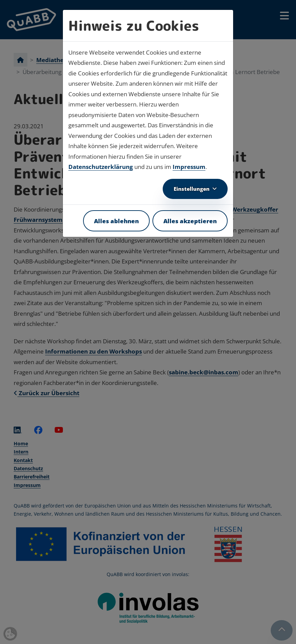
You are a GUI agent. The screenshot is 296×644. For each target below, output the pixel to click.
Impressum (189, 167)
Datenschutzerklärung (101, 167)
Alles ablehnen (116, 221)
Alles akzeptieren (190, 221)
